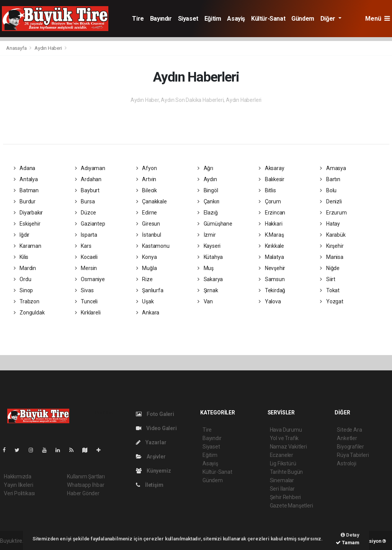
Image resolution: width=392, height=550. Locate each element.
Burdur (25, 201)
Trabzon (27, 301)
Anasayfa (17, 48)
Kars (83, 246)
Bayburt (87, 190)
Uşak (145, 301)
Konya (147, 257)
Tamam (348, 543)
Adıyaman (90, 168)
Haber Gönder (83, 493)
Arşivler (151, 457)
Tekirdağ (272, 290)
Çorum (270, 201)
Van (205, 301)
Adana (25, 168)
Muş (206, 268)
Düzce (86, 213)
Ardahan (88, 179)
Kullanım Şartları (86, 476)
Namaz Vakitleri (288, 447)
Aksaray (271, 168)
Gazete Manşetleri (292, 506)
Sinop (24, 290)
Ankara (148, 313)
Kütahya (210, 257)
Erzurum (333, 213)
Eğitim (213, 19)
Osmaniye (90, 279)
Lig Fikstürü (283, 463)
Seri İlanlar (282, 489)
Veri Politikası (19, 493)
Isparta (86, 235)
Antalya (26, 179)
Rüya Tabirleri (353, 455)
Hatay (330, 224)
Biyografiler (350, 447)
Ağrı (205, 168)
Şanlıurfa (150, 290)
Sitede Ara (349, 430)
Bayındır (161, 19)
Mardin (25, 268)
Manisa (332, 257)
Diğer (329, 19)
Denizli (331, 201)
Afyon (147, 168)
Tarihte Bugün (287, 472)
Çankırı (208, 201)
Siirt (328, 279)
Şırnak (208, 290)
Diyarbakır (29, 213)
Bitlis (267, 190)
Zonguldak (29, 313)
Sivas (84, 290)
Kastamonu (153, 246)
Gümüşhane (215, 224)
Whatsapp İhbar (86, 485)
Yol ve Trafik (284, 438)
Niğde (330, 268)
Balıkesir (272, 179)
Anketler (347, 438)
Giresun (148, 224)
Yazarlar (151, 442)
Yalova (270, 301)
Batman (26, 190)
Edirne (147, 213)
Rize (145, 279)
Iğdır (22, 235)
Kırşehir (332, 246)
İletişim (149, 485)
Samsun (272, 279)
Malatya (271, 257)
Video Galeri (156, 428)
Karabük (333, 235)
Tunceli (86, 301)
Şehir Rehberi (286, 497)
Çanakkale (152, 201)
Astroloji (346, 463)
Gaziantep (90, 224)
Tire (138, 19)
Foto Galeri (155, 414)
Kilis (21, 257)
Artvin (146, 179)
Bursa (85, 201)
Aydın (207, 179)
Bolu (328, 190)
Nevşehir (272, 268)
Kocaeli (86, 257)
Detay (350, 535)
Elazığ (207, 213)
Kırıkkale (271, 246)
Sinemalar (282, 480)
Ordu (23, 279)
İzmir (207, 235)
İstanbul (149, 235)
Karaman (28, 246)
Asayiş (236, 19)
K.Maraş (271, 235)
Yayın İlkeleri (18, 485)
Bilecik (147, 190)
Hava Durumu (286, 430)
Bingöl (208, 190)
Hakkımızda (18, 476)
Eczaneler (282, 455)
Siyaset (188, 19)
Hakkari (270, 224)
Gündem (303, 19)
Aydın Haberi (48, 48)
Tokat (330, 290)
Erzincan (272, 213)
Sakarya (210, 279)
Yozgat (332, 301)
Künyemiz (153, 471)
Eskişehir (27, 224)
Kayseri (209, 246)
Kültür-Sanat (268, 19)
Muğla (147, 268)
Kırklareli (88, 313)
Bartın (330, 179)
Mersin (86, 268)
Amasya (333, 168)
